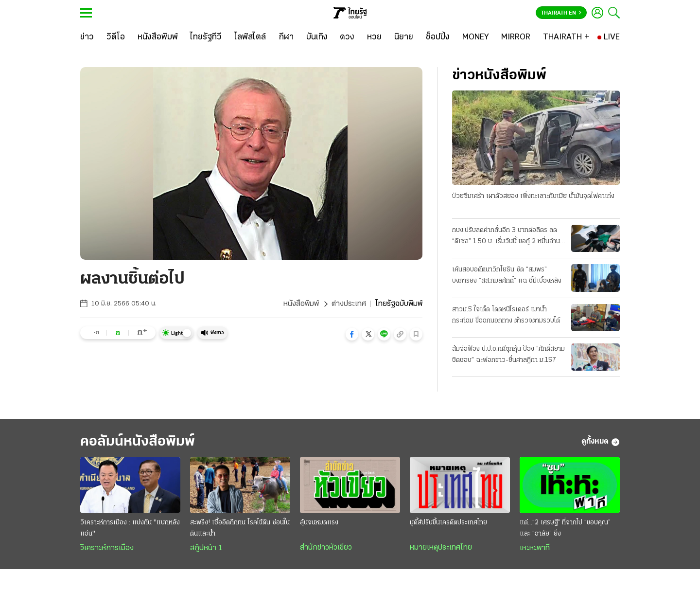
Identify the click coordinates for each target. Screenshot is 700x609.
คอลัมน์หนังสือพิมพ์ (138, 442)
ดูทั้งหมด (601, 442)
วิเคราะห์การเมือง (107, 548)
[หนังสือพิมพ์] (158, 37)
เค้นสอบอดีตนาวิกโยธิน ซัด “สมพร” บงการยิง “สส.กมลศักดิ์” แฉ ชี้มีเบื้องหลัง (507, 275)
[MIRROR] (516, 37)
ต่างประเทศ (349, 304)
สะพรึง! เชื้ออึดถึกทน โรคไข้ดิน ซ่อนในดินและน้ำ (240, 528)
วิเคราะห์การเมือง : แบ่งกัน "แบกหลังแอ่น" (130, 528)
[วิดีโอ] (116, 37)
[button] (352, 334)
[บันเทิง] (317, 37)
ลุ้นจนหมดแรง (319, 523)
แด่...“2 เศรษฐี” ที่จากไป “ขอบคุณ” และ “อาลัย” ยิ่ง (565, 528)
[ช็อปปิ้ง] (438, 37)
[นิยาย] (404, 37)
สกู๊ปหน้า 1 (206, 548)
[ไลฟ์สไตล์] (250, 37)
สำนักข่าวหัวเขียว (326, 548)
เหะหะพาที (535, 548)
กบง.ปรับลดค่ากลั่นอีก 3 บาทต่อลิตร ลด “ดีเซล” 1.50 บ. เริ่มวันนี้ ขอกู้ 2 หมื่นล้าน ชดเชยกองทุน (506, 237)
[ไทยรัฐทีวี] (206, 37)
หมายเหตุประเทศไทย (441, 548)
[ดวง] (347, 37)
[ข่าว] (87, 37)
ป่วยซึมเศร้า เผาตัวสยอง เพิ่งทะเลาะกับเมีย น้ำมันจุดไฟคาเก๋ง (533, 196)
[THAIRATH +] (566, 37)
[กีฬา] (286, 37)
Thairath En (561, 13)
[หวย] (374, 37)
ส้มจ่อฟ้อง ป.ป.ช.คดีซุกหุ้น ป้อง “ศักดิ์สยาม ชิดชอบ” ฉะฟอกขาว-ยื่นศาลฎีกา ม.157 (508, 355)
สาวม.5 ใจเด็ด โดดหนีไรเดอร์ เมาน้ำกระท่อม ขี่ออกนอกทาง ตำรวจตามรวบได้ (506, 315)
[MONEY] (476, 37)
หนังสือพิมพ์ (301, 304)
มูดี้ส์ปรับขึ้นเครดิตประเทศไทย (448, 523)
